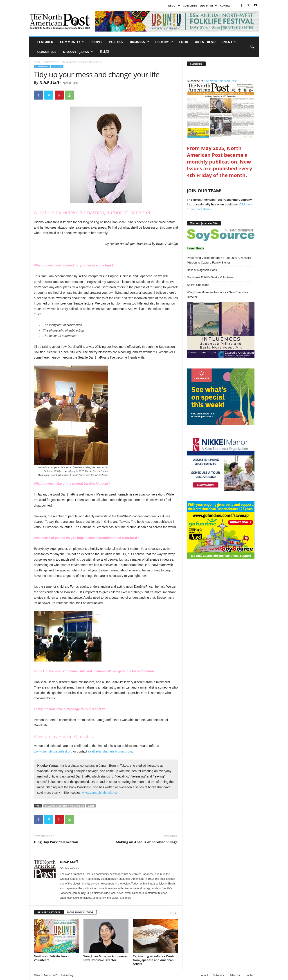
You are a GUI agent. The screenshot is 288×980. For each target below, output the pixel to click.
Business (139, 42)
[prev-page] (170, 913)
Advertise (208, 6)
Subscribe (190, 6)
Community (72, 42)
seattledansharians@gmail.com (110, 751)
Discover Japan (78, 52)
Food (184, 42)
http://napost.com (70, 868)
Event (229, 42)
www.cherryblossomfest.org (53, 751)
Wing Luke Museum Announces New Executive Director (106, 958)
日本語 (104, 52)
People (97, 42)
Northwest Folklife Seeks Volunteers (51, 958)
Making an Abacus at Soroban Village (147, 842)
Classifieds (47, 52)
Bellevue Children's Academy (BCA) (64, 806)
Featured (45, 42)
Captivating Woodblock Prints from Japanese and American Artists (154, 960)
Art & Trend (205, 42)
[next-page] (176, 913)
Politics (116, 42)
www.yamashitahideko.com (101, 793)
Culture (57, 66)
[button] (252, 47)
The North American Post (221, 109)
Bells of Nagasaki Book (202, 270)
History (164, 42)
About (174, 6)
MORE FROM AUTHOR (80, 912)
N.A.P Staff (49, 82)
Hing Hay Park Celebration (56, 842)
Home (37, 62)
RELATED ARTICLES (49, 912)
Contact (226, 6)
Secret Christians (198, 285)
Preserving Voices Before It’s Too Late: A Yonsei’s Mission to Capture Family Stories (219, 260)
